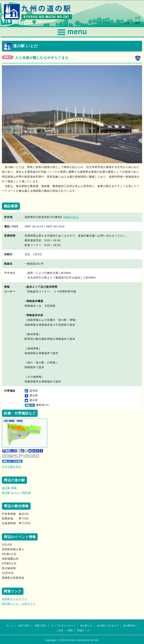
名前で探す (24, 626)
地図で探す (41, 626)
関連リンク (84, 630)
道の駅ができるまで (108, 626)
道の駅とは (86, 626)
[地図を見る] (71, 217)
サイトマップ (107, 23)
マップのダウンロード (64, 626)
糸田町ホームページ (15, 599)
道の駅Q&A (130, 626)
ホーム (10, 626)
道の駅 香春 (9, 488)
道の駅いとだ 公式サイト (19, 604)
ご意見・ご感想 (131, 23)
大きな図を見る (12, 467)
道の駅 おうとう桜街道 (16, 493)
